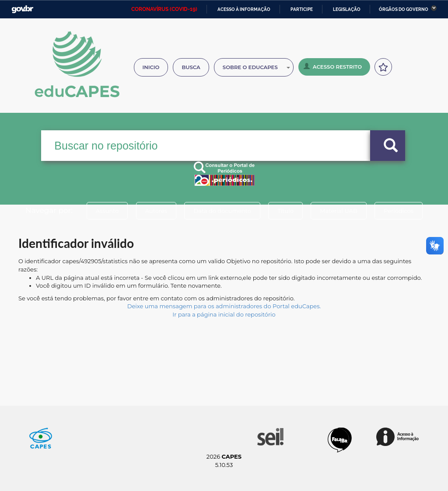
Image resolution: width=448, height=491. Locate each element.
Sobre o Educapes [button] (256, 67)
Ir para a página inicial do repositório (224, 314)
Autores (156, 211)
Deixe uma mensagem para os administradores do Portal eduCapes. (224, 306)
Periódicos (399, 211)
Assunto (107, 211)
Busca (191, 67)
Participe (302, 9)
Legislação (347, 9)
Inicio (151, 67)
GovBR (22, 9)
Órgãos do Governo (404, 9)
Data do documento (222, 211)
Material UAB (338, 211)
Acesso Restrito (333, 66)
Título (285, 211)
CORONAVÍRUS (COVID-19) (164, 9)
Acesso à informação (244, 9)
